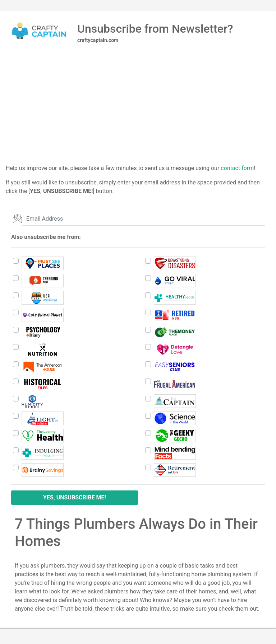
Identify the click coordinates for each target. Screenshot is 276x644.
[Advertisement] (138, 114)
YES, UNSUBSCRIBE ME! (75, 497)
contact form (237, 168)
